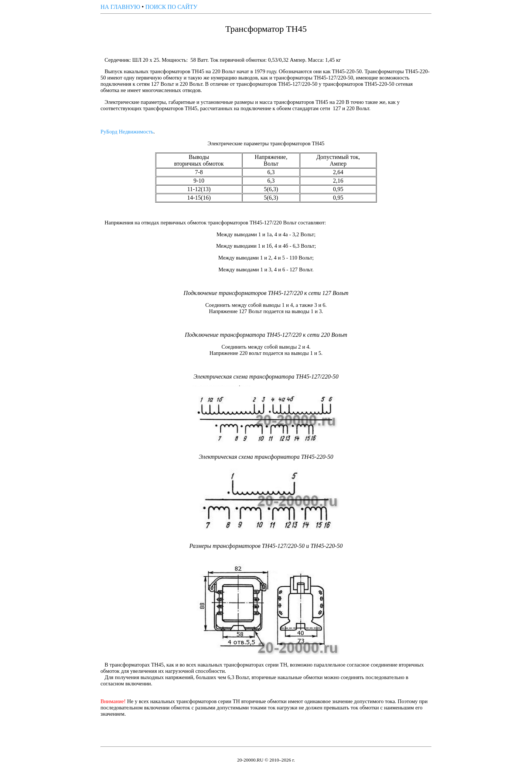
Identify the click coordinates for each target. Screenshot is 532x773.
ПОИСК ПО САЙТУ (171, 7)
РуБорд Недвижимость (127, 132)
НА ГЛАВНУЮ (120, 7)
